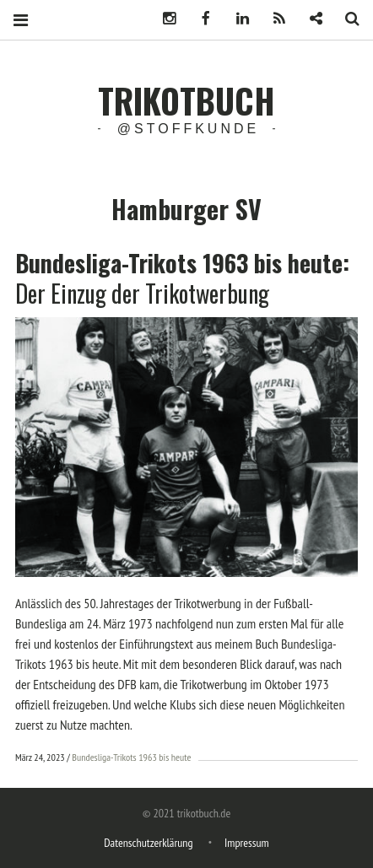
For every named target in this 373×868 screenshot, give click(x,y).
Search (346, 19)
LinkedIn (236, 19)
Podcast (273, 19)
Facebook (199, 19)
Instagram (163, 19)
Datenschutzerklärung (148, 843)
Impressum (247, 843)
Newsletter (310, 19)
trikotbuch (186, 100)
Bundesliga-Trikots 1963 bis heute (131, 757)
